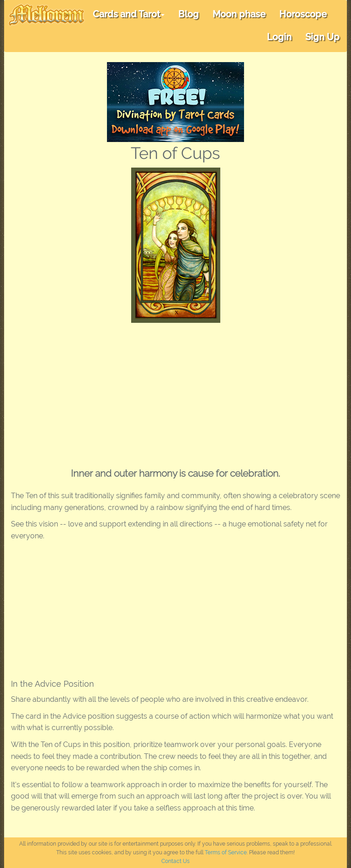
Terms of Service (226, 852)
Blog (189, 14)
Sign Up (322, 37)
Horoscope (303, 14)
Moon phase (239, 14)
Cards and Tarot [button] (129, 14)
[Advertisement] (175, 391)
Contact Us (175, 861)
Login (279, 37)
